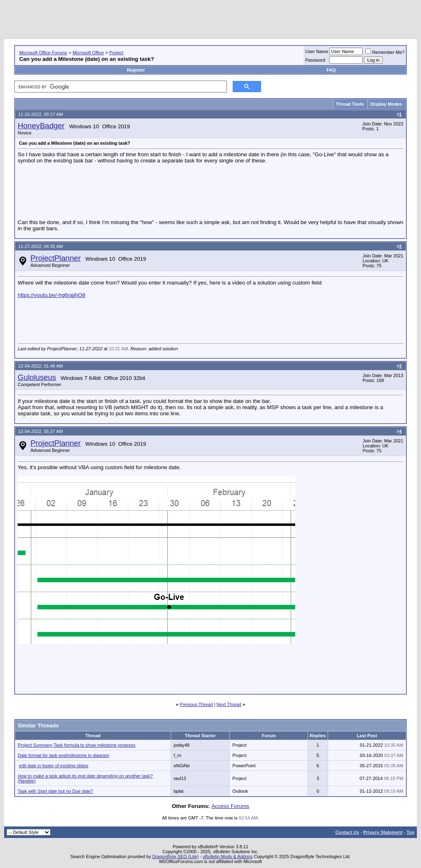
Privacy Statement (383, 832)
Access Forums (230, 806)
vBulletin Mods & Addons (228, 856)
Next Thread (229, 704)
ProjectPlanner (56, 258)
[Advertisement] (267, 21)
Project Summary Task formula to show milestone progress (77, 745)
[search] (120, 87)
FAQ (331, 70)
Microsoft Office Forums (43, 53)
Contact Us (347, 832)
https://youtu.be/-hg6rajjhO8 (51, 295)
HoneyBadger (41, 126)
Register (136, 70)
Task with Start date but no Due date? (55, 791)
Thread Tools (350, 104)
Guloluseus (37, 377)
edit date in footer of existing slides (54, 766)
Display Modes (386, 104)
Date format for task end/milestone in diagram (64, 755)
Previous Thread (196, 704)
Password (315, 60)
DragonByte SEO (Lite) (175, 856)
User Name (317, 51)
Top (411, 832)
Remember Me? (385, 52)
